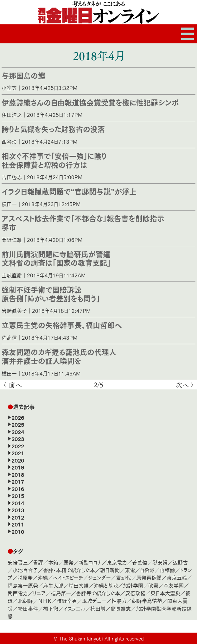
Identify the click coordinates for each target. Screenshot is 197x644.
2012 (18, 517)
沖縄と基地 (106, 585)
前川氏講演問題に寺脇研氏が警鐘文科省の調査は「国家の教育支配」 (56, 258)
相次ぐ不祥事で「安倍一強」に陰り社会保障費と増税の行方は (54, 160)
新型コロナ (90, 562)
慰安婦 (160, 562)
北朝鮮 (25, 600)
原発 (68, 562)
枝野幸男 (67, 600)
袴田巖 (98, 608)
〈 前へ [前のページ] (12, 385)
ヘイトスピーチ (68, 577)
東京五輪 (177, 577)
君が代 (124, 577)
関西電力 (18, 593)
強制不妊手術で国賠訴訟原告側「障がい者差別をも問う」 (51, 294)
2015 (18, 496)
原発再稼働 (149, 577)
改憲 (153, 585)
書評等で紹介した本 (98, 593)
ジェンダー (99, 577)
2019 (18, 467)
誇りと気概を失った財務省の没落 (53, 129)
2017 (18, 481)
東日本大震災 (165, 593)
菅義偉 (140, 562)
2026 (18, 417)
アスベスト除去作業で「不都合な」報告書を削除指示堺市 (83, 222)
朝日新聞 (110, 570)
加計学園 (133, 585)
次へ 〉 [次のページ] (185, 385)
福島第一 (61, 593)
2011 (18, 524)
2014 (18, 503)
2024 (18, 432)
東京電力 (117, 562)
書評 (38, 562)
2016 (18, 489)
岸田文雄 (79, 585)
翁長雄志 (121, 608)
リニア (39, 593)
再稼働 (167, 570)
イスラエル (74, 608)
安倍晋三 (18, 562)
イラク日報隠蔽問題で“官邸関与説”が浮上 (69, 191)
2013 (18, 510)
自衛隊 (147, 570)
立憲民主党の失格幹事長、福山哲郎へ (62, 325)
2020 (18, 460)
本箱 (53, 562)
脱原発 (25, 577)
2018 (18, 474)
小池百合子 (25, 570)
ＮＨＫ (45, 600)
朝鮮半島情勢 (147, 600)
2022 (18, 446)
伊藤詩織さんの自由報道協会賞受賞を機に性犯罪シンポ (90, 102)
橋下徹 (51, 608)
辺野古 (180, 562)
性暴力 (119, 600)
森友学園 (174, 585)
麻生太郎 (53, 585)
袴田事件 (28, 608)
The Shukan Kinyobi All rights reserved (102, 638)
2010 (18, 531)
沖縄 (43, 577)
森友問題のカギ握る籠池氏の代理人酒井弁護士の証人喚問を (59, 356)
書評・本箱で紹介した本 (69, 570)
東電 (130, 570)
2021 (18, 453)
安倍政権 (135, 593)
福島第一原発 (23, 585)
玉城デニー (94, 600)
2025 (18, 424)
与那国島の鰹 (23, 75)
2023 (18, 439)
